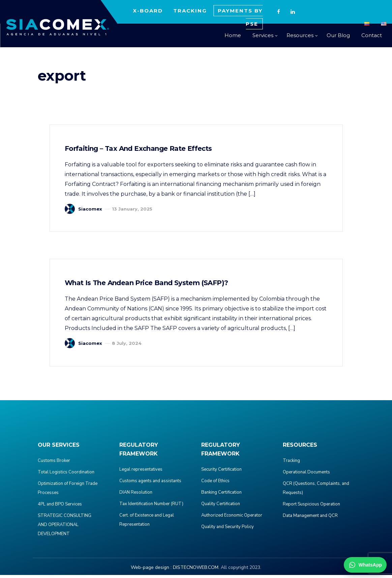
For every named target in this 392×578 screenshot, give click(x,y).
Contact (372, 35)
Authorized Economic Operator (232, 518)
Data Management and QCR (310, 519)
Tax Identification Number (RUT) (151, 507)
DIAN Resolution (136, 495)
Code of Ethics (215, 484)
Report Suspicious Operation (311, 507)
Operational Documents (306, 475)
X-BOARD (148, 11)
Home (233, 35)
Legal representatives (141, 472)
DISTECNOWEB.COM (196, 570)
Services (263, 35)
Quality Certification (221, 507)
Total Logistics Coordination (66, 475)
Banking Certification (221, 495)
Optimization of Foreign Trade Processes (68, 491)
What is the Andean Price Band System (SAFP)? (148, 285)
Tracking (291, 464)
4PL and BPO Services (60, 507)
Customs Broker (54, 464)
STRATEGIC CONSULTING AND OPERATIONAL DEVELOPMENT (65, 528)
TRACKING (190, 11)
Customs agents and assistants (150, 484)
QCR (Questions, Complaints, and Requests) (316, 491)
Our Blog (338, 35)
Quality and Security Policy (228, 530)
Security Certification (221, 472)
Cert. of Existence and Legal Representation (147, 523)
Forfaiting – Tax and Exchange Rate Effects (140, 149)
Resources (300, 35)
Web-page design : (151, 570)
